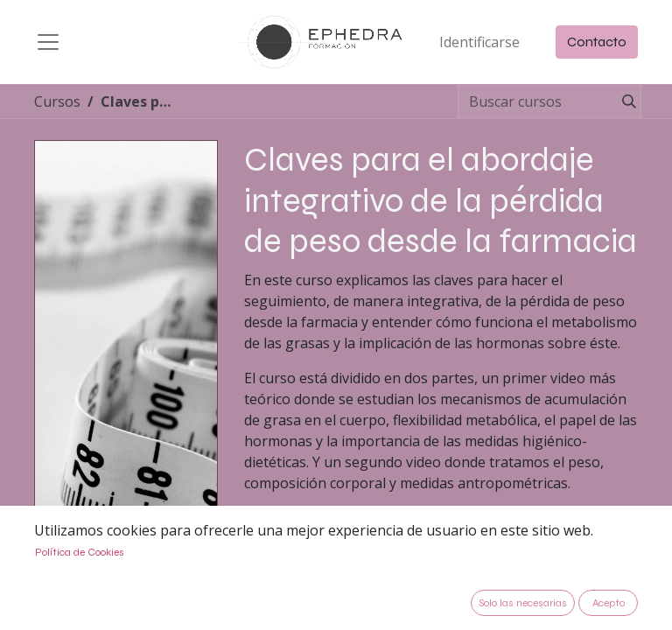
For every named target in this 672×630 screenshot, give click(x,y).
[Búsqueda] (626, 101)
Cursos (57, 101)
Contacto (597, 42)
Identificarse (479, 42)
